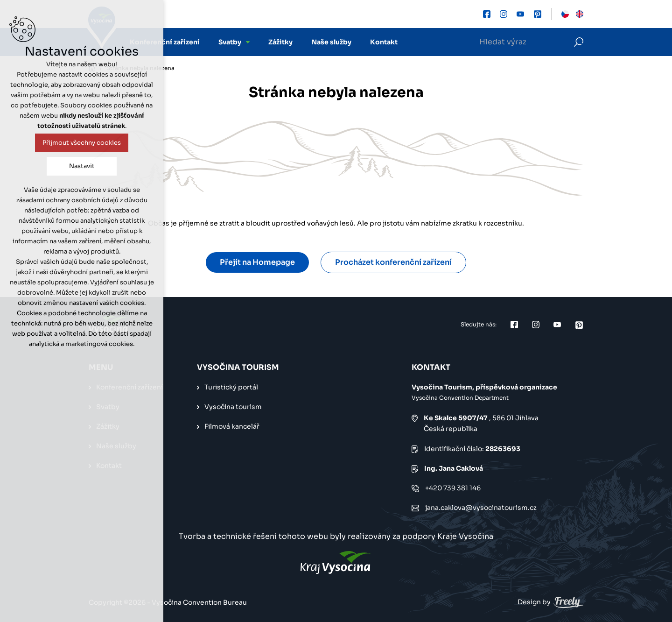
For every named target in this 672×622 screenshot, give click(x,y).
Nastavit (82, 166)
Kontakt (384, 42)
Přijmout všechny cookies (82, 143)
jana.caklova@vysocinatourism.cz (481, 508)
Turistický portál (231, 387)
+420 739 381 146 (453, 488)
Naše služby (331, 42)
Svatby (230, 42)
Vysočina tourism (233, 407)
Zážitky (280, 42)
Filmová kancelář (232, 426)
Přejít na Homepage (257, 262)
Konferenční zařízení (165, 42)
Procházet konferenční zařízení (393, 262)
